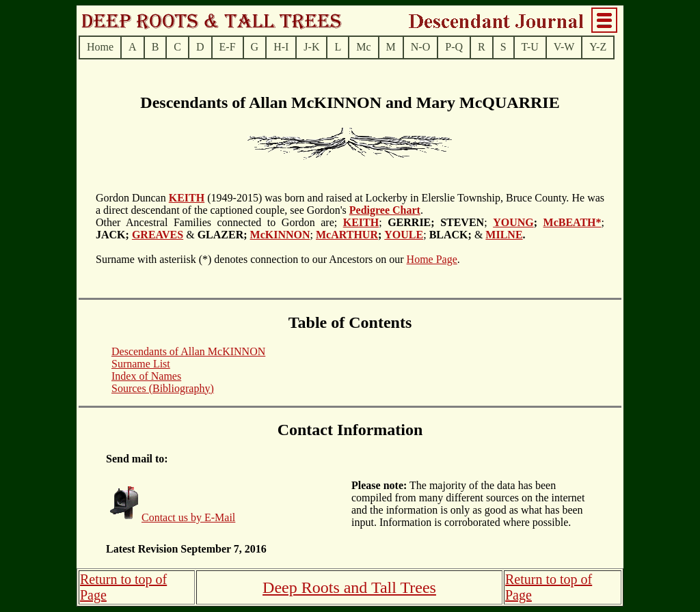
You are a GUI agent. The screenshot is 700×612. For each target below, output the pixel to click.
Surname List (141, 364)
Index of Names (146, 376)
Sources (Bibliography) (163, 388)
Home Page (432, 259)
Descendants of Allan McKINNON (188, 351)
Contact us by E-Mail (188, 517)
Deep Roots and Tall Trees (349, 587)
